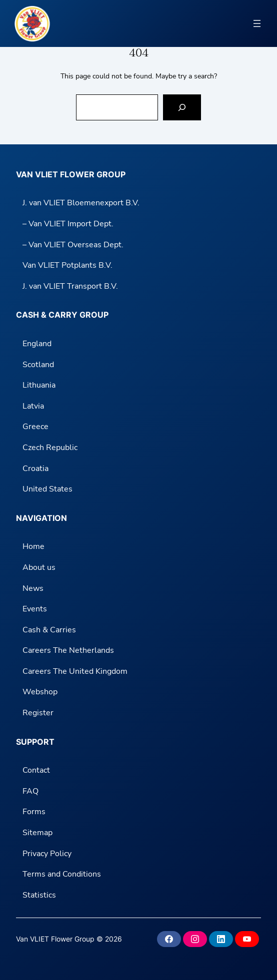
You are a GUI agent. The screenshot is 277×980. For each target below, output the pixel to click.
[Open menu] (257, 23)
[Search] (182, 107)
